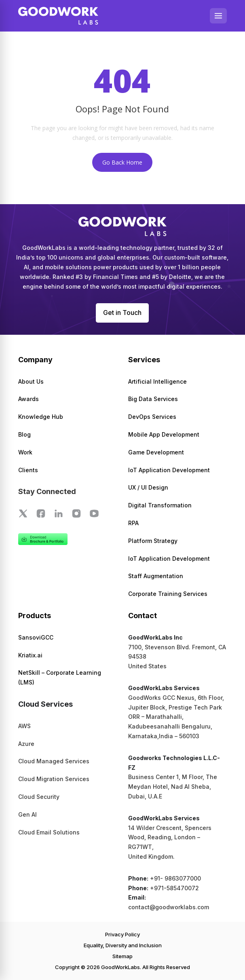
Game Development (156, 452)
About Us (31, 381)
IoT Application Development (169, 470)
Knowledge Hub (41, 417)
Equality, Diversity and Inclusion (123, 945)
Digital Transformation (160, 505)
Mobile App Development (164, 434)
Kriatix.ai (30, 655)
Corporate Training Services (168, 594)
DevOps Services (152, 417)
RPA (133, 523)
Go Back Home (122, 162)
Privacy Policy (122, 934)
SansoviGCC (36, 637)
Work (25, 452)
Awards (29, 399)
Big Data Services (153, 399)
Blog (24, 434)
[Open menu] (218, 16)
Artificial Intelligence (157, 381)
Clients (28, 470)
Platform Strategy (153, 541)
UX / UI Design (148, 487)
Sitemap (122, 956)
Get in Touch (122, 313)
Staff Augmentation (156, 576)
